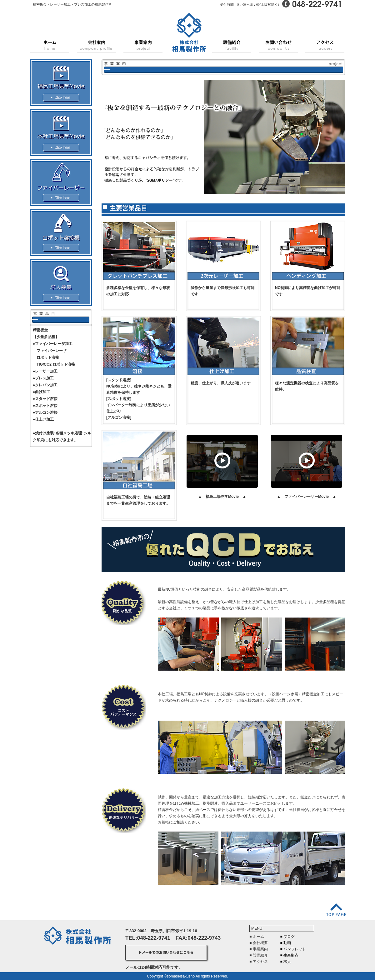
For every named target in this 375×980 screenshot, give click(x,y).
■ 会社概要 (259, 943)
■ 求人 (286, 962)
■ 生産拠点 (290, 955)
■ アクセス (259, 962)
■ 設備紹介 (259, 955)
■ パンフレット (293, 949)
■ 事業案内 (259, 949)
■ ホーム (257, 937)
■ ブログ (288, 937)
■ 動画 (286, 943)
